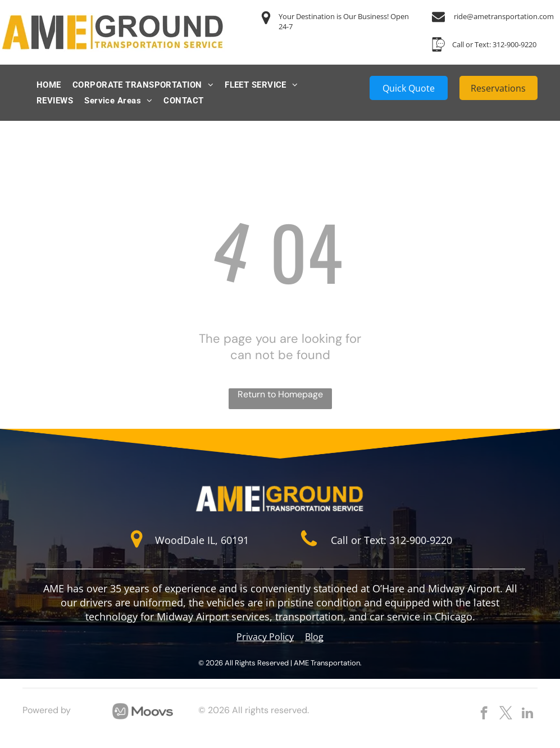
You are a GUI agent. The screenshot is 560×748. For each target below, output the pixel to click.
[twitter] (506, 714)
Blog (314, 637)
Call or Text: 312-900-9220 (494, 44)
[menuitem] (49, 85)
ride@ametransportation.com (504, 16)
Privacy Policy (265, 637)
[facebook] (484, 714)
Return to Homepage (280, 394)
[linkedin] (528, 714)
